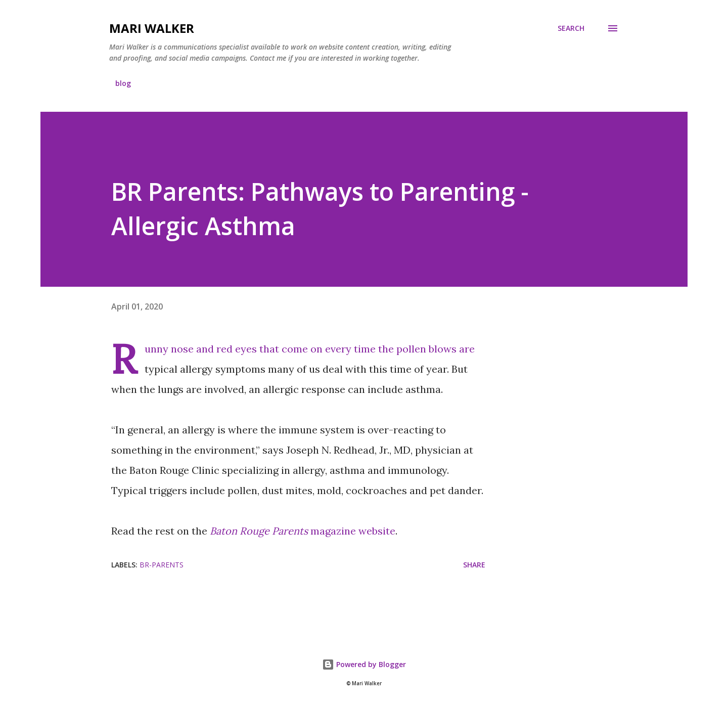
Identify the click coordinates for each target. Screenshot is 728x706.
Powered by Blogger (364, 664)
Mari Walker (152, 28)
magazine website (303, 531)
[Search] (571, 28)
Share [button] (474, 565)
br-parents (162, 565)
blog (123, 83)
